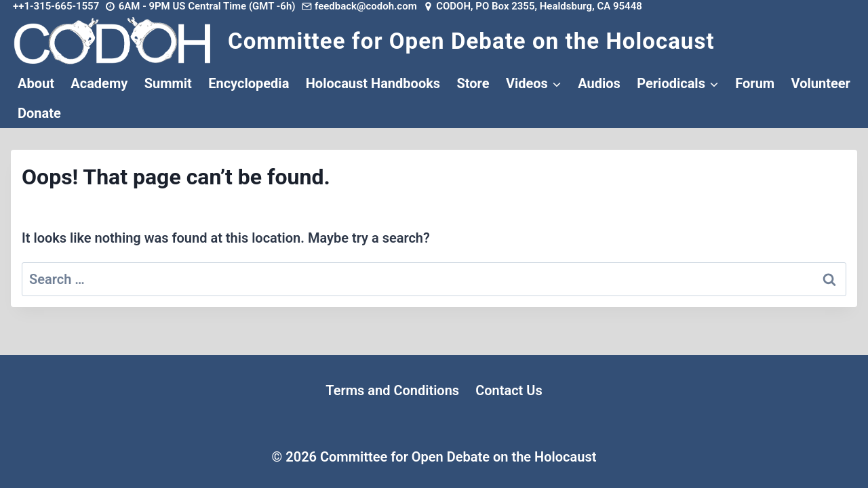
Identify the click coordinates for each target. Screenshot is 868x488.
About (36, 83)
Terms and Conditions (392, 390)
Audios (599, 83)
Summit (168, 83)
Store (473, 83)
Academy (99, 83)
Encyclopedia (249, 83)
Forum (755, 83)
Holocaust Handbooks (373, 83)
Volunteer (821, 83)
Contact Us (509, 390)
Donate (39, 113)
